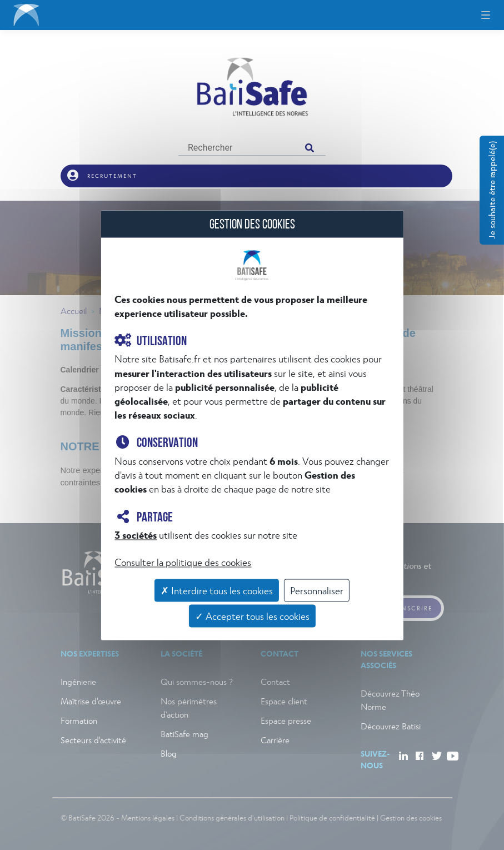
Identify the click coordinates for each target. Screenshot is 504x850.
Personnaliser (317, 591)
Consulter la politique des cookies (183, 562)
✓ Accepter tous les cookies (252, 616)
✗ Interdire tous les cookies (217, 591)
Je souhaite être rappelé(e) (491, 190)
